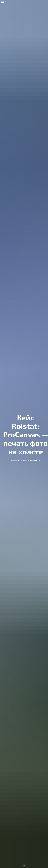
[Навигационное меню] (3, 3)
